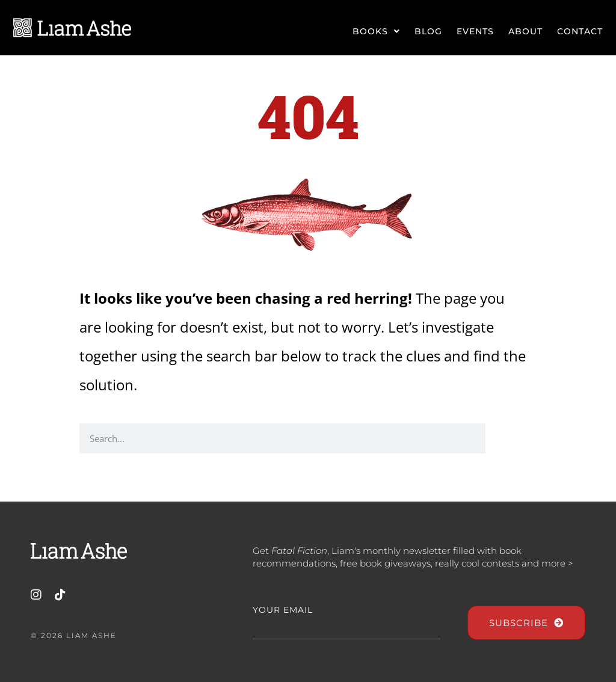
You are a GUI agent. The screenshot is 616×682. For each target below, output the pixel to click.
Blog (428, 31)
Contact (580, 31)
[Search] (507, 438)
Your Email (283, 610)
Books (376, 31)
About (525, 31)
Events (475, 31)
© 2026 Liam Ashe (74, 635)
